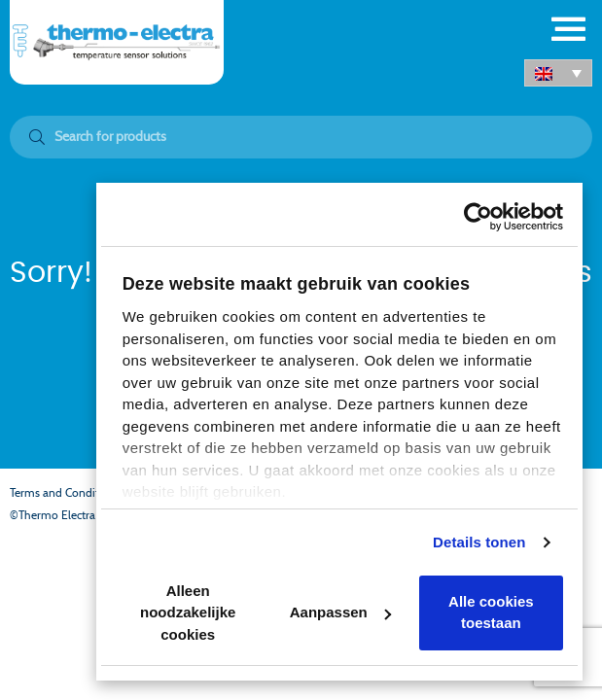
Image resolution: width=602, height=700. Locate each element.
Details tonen (479, 542)
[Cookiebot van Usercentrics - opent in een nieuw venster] (478, 217)
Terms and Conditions (65, 493)
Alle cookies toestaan (491, 612)
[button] (558, 73)
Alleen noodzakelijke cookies (188, 612)
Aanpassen (340, 612)
